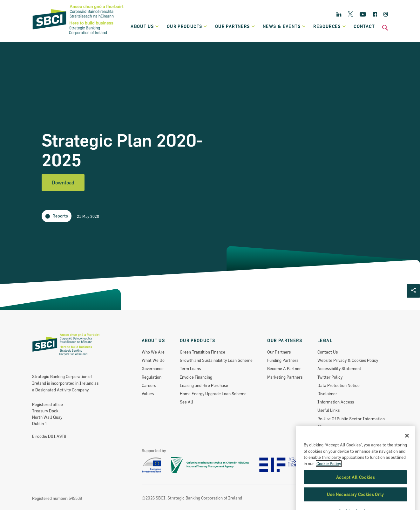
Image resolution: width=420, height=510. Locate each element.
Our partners (235, 26)
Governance (153, 369)
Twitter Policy (330, 377)
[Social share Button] (413, 291)
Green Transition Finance (203, 352)
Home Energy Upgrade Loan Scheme (213, 394)
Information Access (336, 402)
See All (186, 402)
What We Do (153, 360)
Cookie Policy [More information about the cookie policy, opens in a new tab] (329, 483)
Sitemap (325, 427)
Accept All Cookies (356, 497)
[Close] (407, 455)
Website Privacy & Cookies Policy (348, 360)
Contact (364, 26)
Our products (187, 26)
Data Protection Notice (339, 385)
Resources (330, 26)
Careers (149, 385)
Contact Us (328, 352)
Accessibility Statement (339, 369)
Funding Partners (283, 360)
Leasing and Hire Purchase (204, 385)
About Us (145, 26)
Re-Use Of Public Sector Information (351, 419)
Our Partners (279, 352)
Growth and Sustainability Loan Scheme (216, 360)
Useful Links (329, 410)
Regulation (152, 377)
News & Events (284, 26)
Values (148, 394)
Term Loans (190, 369)
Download (63, 183)
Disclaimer (327, 394)
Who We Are (153, 352)
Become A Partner (284, 369)
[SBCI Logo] (78, 35)
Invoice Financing (196, 377)
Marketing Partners (285, 377)
